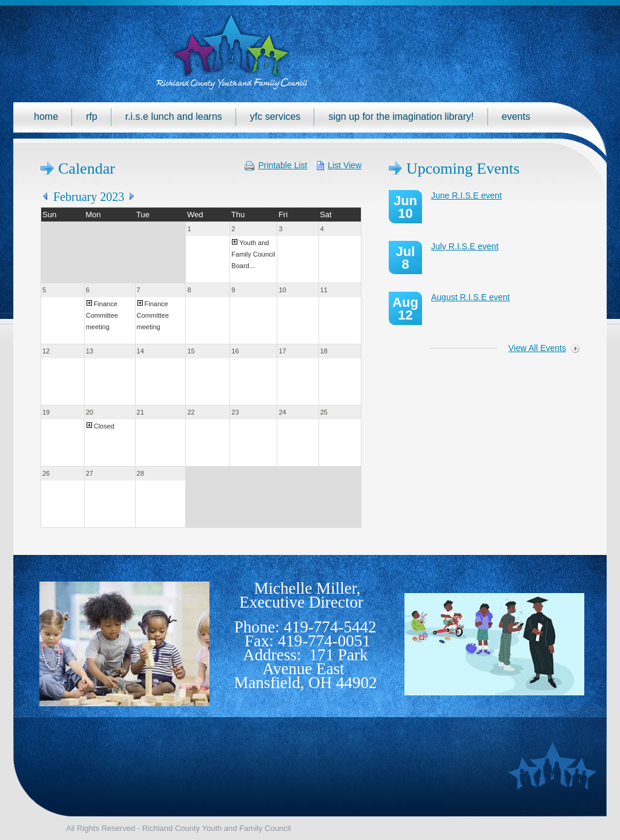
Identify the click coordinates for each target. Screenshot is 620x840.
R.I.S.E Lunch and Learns (174, 116)
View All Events (537, 348)
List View (345, 165)
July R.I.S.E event (465, 246)
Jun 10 (405, 207)
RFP (92, 116)
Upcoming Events (463, 169)
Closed (104, 426)
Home (46, 116)
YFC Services (275, 116)
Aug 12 (405, 309)
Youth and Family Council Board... (253, 254)
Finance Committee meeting (102, 315)
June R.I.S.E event (467, 195)
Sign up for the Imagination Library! (401, 116)
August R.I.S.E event (470, 297)
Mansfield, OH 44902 (305, 683)
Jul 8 (406, 258)
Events (516, 116)
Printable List (283, 165)
